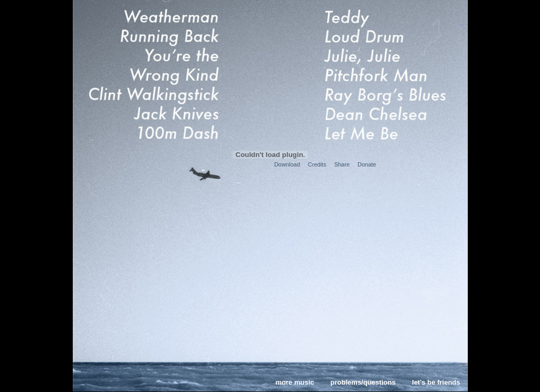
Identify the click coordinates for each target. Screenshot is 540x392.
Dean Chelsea (387, 113)
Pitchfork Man (387, 74)
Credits (317, 164)
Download (287, 164)
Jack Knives (152, 113)
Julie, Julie (387, 55)
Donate (367, 164)
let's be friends (436, 382)
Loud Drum (387, 36)
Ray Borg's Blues (387, 93)
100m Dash (152, 133)
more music (295, 382)
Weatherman (152, 16)
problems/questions (363, 382)
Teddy (387, 16)
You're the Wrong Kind (152, 65)
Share (342, 164)
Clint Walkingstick (152, 93)
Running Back (152, 36)
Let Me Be (387, 133)
